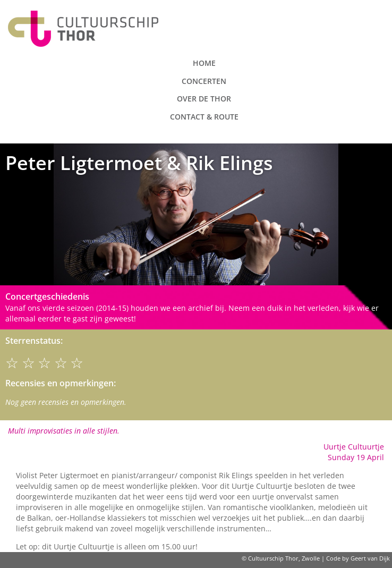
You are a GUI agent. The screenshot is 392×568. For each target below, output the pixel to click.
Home (204, 63)
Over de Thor (204, 99)
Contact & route (204, 117)
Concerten (204, 81)
